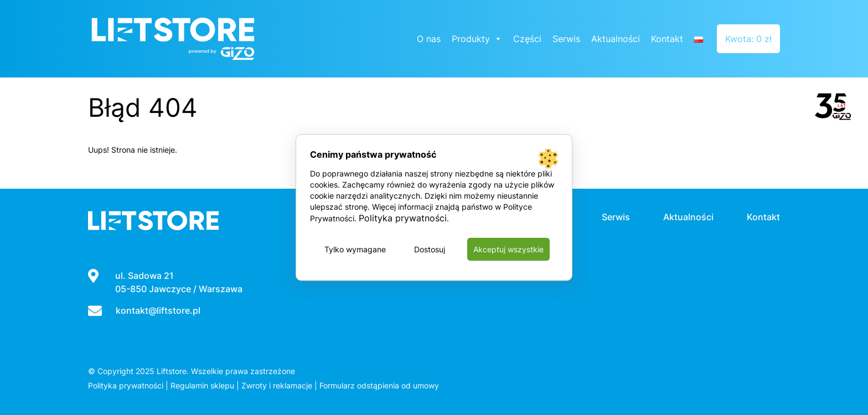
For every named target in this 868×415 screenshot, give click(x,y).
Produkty (477, 39)
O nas (429, 39)
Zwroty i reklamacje (277, 385)
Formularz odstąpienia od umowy (379, 385)
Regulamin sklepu (202, 385)
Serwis (566, 39)
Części (527, 39)
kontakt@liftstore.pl (158, 310)
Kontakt (667, 39)
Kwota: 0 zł (748, 39)
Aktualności (616, 39)
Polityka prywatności (126, 385)
